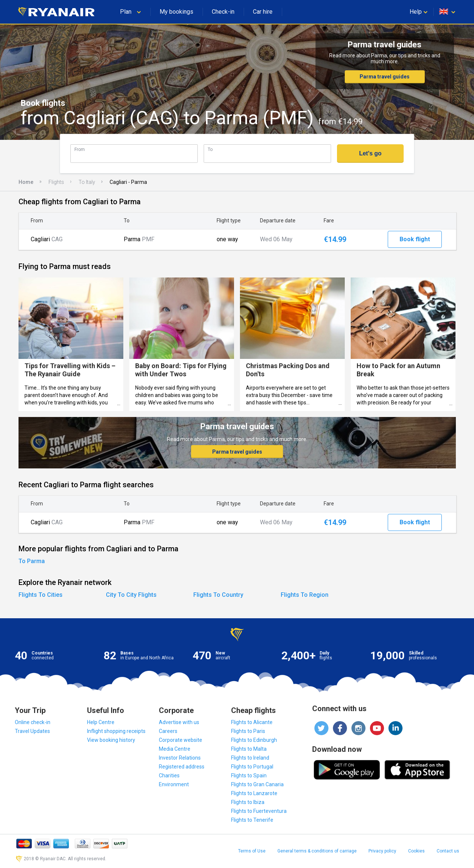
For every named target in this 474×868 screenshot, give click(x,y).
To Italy (87, 182)
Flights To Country (218, 595)
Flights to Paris (248, 731)
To (210, 149)
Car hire (263, 12)
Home (26, 182)
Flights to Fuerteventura (259, 811)
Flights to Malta (249, 749)
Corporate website (181, 740)
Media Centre (175, 749)
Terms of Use (252, 851)
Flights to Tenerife (252, 820)
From (80, 149)
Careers (168, 731)
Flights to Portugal (252, 767)
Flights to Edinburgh (254, 740)
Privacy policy (382, 851)
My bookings (176, 12)
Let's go (370, 153)
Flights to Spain (249, 776)
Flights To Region (305, 595)
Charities (169, 776)
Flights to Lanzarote (254, 793)
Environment (174, 784)
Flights (56, 182)
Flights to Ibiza (248, 802)
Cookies (416, 851)
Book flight (415, 239)
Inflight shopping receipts (116, 731)
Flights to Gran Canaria (257, 784)
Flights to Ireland (250, 758)
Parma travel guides (385, 77)
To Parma (32, 561)
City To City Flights (131, 595)
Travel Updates (32, 731)
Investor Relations (180, 758)
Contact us (448, 851)
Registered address (182, 767)
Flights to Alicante (252, 722)
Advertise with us (179, 722)
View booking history (111, 740)
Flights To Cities (41, 595)
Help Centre (101, 722)
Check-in (223, 12)
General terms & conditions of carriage (317, 851)
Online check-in (33, 722)
